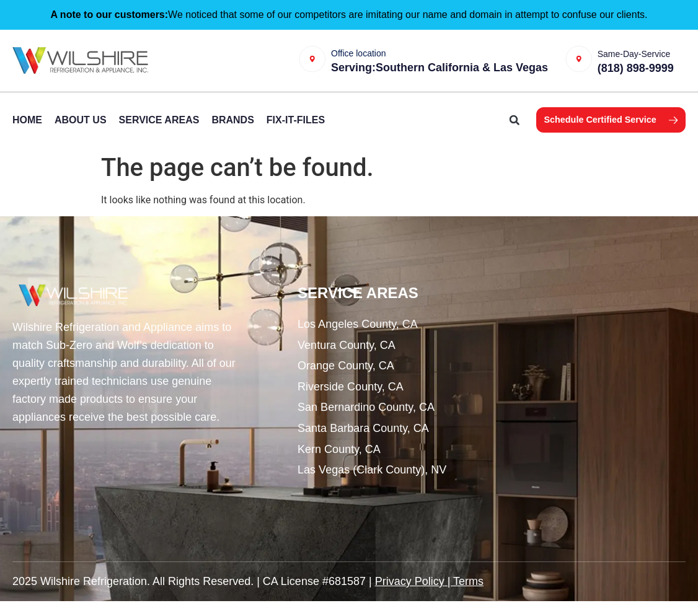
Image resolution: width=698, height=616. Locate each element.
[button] (487, 134)
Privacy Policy (410, 596)
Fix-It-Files (296, 134)
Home (27, 134)
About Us (81, 134)
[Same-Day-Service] (588, 68)
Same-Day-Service (646, 52)
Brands (232, 134)
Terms (468, 596)
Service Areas (159, 134)
